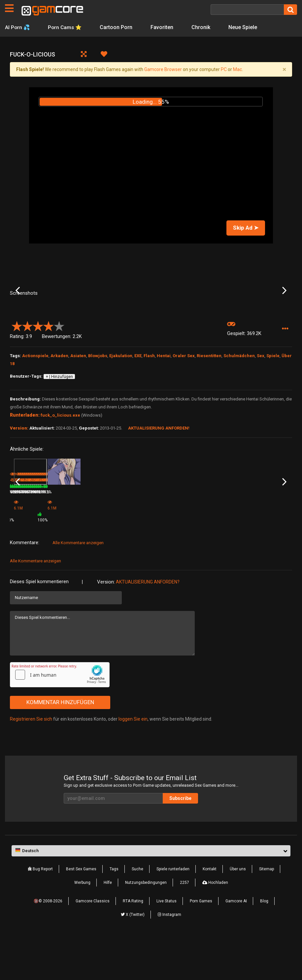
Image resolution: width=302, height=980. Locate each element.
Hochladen (215, 925)
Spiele (273, 407)
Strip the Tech (212, 552)
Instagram (169, 958)
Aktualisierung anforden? (148, 624)
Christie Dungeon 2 (170, 552)
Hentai (164, 407)
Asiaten (78, 407)
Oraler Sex (184, 407)
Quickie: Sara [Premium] (269, 552)
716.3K (162, 561)
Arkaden (59, 407)
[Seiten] (9, 8)
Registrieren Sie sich (31, 762)
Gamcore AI (236, 944)
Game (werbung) (120, 554)
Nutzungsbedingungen (146, 925)
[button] (285, 380)
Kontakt (210, 912)
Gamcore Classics (93, 944)
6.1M (113, 563)
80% (49, 561)
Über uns (238, 912)
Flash (149, 407)
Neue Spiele (245, 27)
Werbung (82, 925)
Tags (114, 912)
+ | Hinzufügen (59, 428)
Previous (18, 316)
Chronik (203, 27)
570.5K (67, 561)
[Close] (284, 69)
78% (191, 561)
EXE (138, 407)
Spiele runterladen (173, 912)
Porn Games (201, 944)
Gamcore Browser (163, 69)
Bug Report (40, 912)
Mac (237, 69)
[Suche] (247, 10)
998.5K (209, 561)
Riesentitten (209, 407)
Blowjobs (98, 407)
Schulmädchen (239, 407)
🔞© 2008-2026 (48, 944)
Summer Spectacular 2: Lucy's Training (31, 552)
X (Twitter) (133, 958)
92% (238, 561)
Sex (261, 407)
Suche (137, 912)
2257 (185, 925)
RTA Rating (133, 944)
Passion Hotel (70, 552)
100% (142, 563)
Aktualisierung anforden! (159, 479)
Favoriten (164, 27)
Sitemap (267, 912)
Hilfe (108, 925)
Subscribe (180, 841)
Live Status (167, 944)
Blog (264, 944)
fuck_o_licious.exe (60, 466)
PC (224, 69)
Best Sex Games (81, 912)
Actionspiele (35, 407)
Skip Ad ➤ (246, 228)
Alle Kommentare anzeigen (78, 585)
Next (284, 316)
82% (96, 561)
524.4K (257, 561)
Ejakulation (121, 407)
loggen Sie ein (133, 762)
